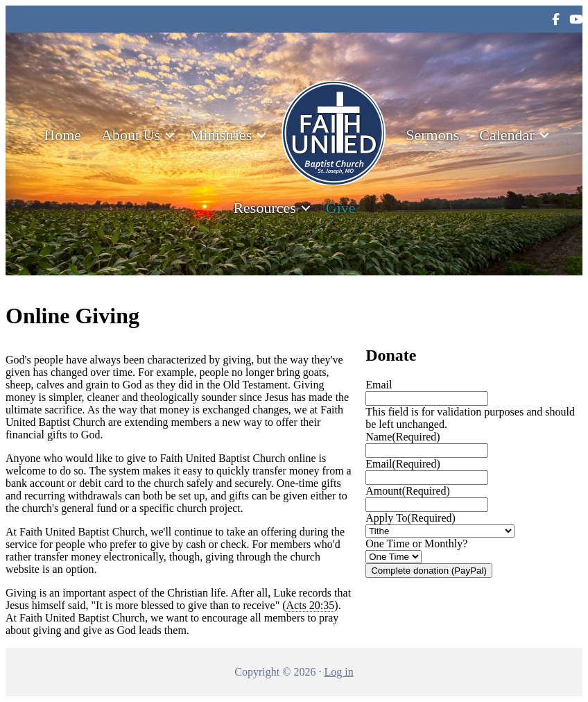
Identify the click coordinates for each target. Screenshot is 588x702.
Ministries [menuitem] (221, 135)
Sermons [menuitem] (432, 135)
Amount (408, 491)
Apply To (410, 518)
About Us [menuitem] (131, 135)
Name (403, 437)
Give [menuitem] (341, 208)
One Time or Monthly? (416, 543)
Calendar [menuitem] (507, 135)
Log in (338, 672)
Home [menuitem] (62, 135)
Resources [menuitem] (264, 208)
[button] (170, 135)
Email (379, 385)
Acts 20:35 (311, 605)
